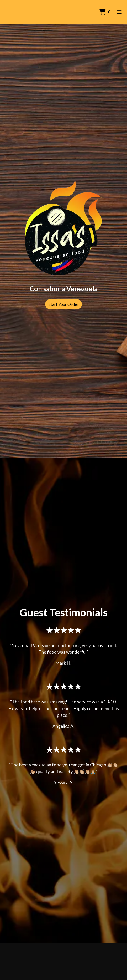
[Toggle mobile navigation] (119, 12)
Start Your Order (63, 304)
